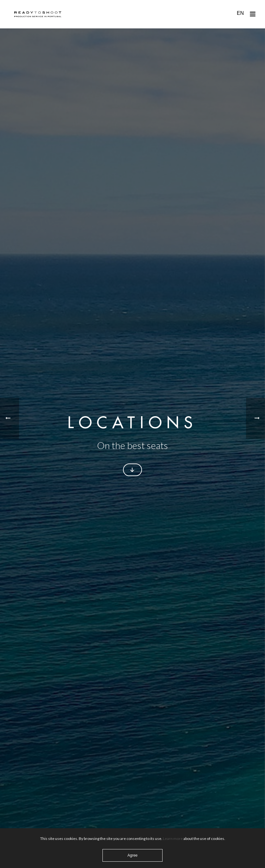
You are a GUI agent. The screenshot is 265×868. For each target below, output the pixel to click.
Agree (132, 855)
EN (240, 13)
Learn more (173, 838)
